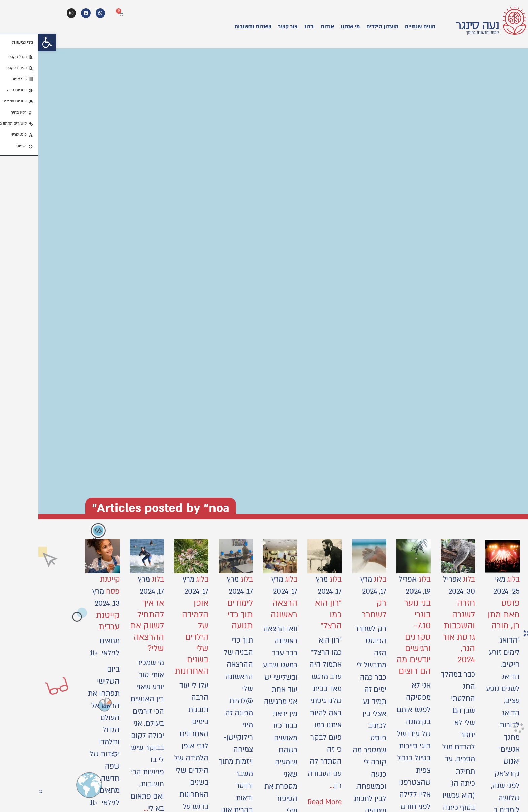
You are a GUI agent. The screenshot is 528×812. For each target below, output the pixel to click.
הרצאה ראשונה (246, 609)
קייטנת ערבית (69, 621)
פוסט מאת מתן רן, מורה (465, 615)
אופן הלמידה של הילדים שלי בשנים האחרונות (153, 637)
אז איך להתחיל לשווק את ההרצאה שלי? (109, 626)
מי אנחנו (312, 27)
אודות (289, 27)
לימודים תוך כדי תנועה (202, 615)
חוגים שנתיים (382, 27)
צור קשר (250, 27)
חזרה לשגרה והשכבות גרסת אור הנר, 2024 (420, 632)
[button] (9, 42)
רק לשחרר (336, 609)
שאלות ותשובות (214, 27)
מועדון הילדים (344, 27)
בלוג (271, 27)
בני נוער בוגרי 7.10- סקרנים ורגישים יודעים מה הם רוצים (375, 637)
